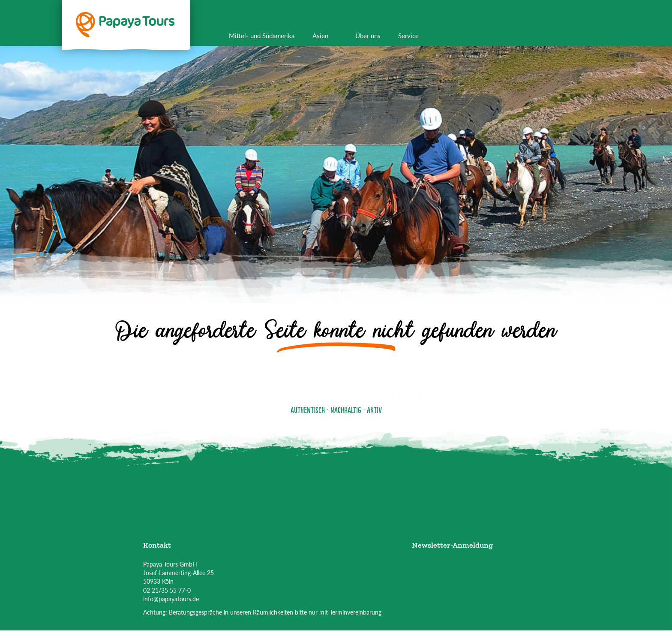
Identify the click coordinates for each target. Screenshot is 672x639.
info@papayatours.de (171, 599)
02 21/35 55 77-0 (167, 590)
